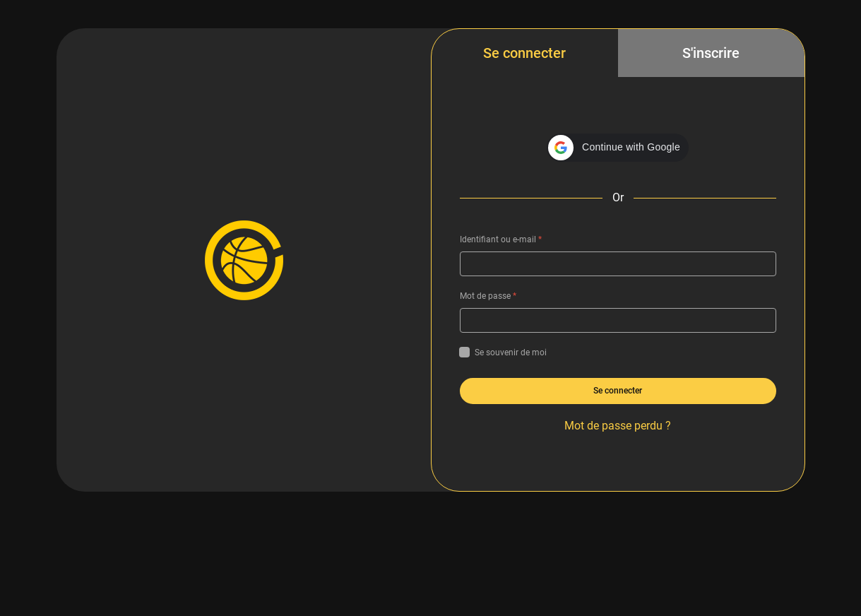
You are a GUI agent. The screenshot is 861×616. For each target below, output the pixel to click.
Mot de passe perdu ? (618, 426)
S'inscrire (711, 53)
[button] (618, 148)
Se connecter (524, 53)
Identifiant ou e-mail (501, 239)
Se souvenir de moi (503, 353)
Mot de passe (488, 296)
